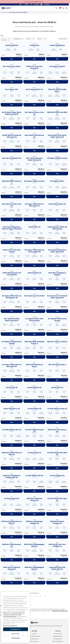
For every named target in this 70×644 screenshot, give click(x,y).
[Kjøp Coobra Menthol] (12, 59)
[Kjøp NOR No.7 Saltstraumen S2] (12, 560)
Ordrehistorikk (34, 639)
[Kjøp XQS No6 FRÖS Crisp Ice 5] (12, 196)
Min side (34, 631)
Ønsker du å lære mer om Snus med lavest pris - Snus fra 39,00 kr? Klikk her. (34, 31)
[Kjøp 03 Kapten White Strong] (57, 174)
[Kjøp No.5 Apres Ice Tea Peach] (34, 311)
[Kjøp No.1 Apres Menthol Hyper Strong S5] (12, 334)
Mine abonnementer (34, 636)
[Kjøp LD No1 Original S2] (57, 491)
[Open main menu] (67, 8)
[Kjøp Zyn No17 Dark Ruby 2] (57, 380)
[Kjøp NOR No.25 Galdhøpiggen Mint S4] (34, 560)
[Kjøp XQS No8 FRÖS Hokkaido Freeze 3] (34, 357)
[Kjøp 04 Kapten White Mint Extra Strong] (34, 334)
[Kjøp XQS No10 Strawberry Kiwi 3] (34, 380)
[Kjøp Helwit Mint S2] (34, 242)
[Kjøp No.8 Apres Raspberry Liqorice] (57, 288)
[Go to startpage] (7, 8)
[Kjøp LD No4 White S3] (34, 422)
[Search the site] (56, 8)
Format (5, 72)
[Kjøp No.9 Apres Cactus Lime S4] (12, 219)
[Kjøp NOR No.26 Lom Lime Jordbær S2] (57, 560)
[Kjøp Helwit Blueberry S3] (12, 422)
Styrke (8, 49)
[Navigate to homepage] (34, 622)
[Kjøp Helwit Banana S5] (34, 401)
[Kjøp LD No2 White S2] (34, 468)
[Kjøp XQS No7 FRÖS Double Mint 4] (57, 105)
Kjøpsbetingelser (58, 636)
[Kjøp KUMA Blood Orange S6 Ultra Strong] (12, 151)
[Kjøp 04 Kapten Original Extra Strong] (12, 357)
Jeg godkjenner (16, 629)
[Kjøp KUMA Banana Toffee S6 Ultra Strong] (57, 242)
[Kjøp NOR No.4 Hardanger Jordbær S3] (34, 537)
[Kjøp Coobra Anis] (34, 59)
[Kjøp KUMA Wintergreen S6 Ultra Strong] (12, 288)
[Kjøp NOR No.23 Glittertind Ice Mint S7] (12, 537)
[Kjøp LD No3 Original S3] (12, 514)
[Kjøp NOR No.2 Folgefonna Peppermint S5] (12, 491)
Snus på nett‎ (4, 12)
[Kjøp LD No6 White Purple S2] (57, 422)
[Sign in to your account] (60, 8)
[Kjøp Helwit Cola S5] (12, 401)
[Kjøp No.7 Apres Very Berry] (12, 82)
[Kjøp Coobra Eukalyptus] (57, 59)
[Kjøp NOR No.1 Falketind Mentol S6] (34, 514)
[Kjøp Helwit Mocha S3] (34, 288)
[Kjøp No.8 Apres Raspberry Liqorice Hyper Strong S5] (12, 242)
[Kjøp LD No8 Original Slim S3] (12, 445)
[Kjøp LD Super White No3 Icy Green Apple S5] (34, 265)
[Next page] (45, 596)
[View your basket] (63, 8)
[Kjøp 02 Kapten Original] (57, 82)
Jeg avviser (16, 634)
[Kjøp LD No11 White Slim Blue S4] (57, 514)
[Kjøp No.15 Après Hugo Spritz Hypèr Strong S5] (12, 128)
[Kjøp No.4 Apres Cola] (12, 105)
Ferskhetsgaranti (58, 639)
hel (54, 611)
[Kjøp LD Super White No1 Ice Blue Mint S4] (34, 219)
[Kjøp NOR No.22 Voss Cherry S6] (57, 445)
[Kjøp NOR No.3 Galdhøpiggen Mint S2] (34, 583)
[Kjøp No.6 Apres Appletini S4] (12, 174)
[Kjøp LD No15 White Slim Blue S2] (57, 468)
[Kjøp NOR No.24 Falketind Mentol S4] (12, 583)
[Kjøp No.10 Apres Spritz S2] (57, 219)
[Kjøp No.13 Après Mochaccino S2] (34, 151)
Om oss (58, 631)
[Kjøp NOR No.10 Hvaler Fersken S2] (57, 537)
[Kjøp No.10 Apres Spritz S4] (34, 105)
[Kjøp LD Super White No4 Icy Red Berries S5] (12, 311)
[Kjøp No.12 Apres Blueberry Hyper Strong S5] (57, 265)
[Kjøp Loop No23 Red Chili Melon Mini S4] (57, 583)
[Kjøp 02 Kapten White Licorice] (34, 196)
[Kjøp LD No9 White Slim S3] (34, 491)
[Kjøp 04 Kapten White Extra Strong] (57, 334)
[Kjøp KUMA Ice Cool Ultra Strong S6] (34, 82)
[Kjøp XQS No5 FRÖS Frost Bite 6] (57, 128)
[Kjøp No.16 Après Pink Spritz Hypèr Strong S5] (57, 151)
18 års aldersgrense (58, 641)
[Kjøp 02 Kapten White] (57, 196)
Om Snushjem (58, 634)
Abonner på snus (34, 641)
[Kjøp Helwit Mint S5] (57, 401)
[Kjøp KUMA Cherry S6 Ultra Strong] (12, 265)
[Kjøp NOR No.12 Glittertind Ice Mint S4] (12, 468)
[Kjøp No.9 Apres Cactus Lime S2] (34, 128)
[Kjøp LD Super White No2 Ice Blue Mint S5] (12, 380)
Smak (15, 49)
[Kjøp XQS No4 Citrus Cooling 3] (57, 357)
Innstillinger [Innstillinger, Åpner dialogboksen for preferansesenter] (16, 638)
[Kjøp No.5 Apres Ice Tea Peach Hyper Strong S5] (57, 311)
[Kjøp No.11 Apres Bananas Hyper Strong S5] (34, 174)
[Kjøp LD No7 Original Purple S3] (34, 445)
